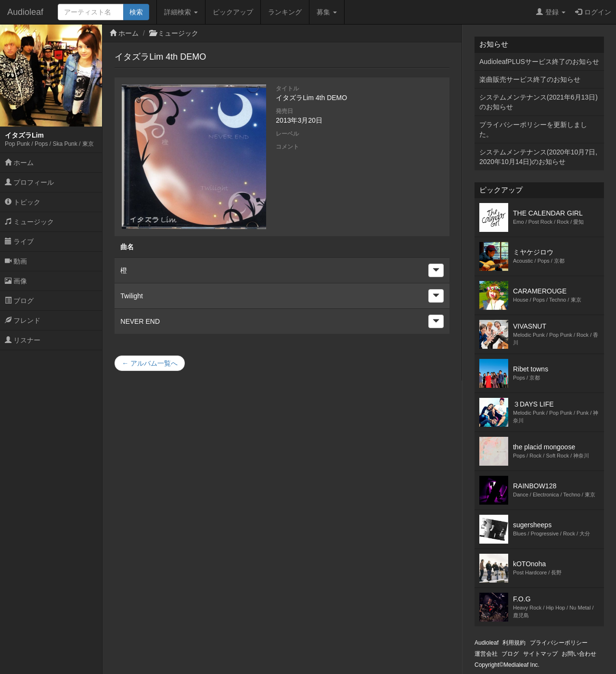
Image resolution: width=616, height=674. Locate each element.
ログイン (593, 12)
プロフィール (29, 182)
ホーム (19, 163)
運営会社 (486, 654)
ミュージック (29, 222)
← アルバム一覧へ (150, 363)
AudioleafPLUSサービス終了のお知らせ (539, 62)
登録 (551, 12)
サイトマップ (540, 654)
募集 (327, 12)
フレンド (23, 320)
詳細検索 (181, 12)
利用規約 (514, 643)
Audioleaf (25, 12)
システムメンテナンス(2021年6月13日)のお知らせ (539, 102)
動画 (16, 261)
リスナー (23, 340)
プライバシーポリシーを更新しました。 (533, 129)
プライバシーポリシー (559, 643)
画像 (16, 281)
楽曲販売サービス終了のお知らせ (530, 79)
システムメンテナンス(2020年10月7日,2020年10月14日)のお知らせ (538, 157)
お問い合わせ (579, 654)
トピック (23, 202)
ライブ (19, 242)
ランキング (285, 12)
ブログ (19, 301)
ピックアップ (233, 12)
